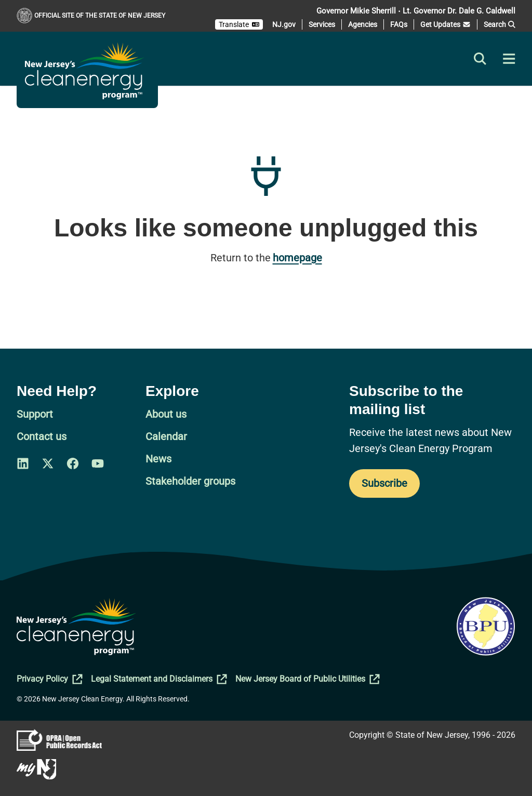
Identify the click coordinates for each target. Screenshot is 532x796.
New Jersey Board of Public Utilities (308, 679)
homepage (297, 258)
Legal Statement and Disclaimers (159, 679)
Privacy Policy (50, 679)
